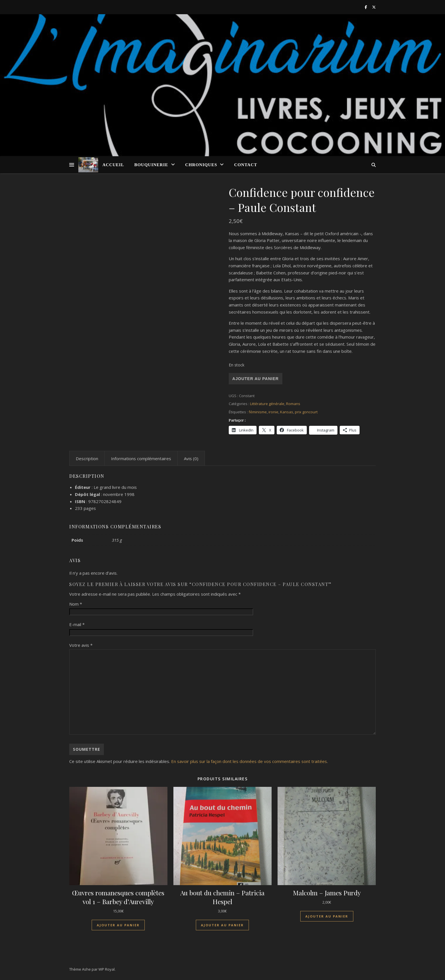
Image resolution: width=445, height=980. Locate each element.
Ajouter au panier (256, 379)
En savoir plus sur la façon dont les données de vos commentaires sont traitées (249, 761)
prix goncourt (306, 412)
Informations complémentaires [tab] (141, 458)
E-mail (77, 624)
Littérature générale (267, 404)
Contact (246, 165)
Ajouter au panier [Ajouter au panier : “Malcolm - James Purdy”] (327, 916)
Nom (76, 604)
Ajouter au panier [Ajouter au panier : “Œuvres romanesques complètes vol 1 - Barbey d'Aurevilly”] (118, 925)
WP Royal (107, 969)
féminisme (258, 412)
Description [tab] (87, 458)
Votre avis (81, 645)
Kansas (287, 412)
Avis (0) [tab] (191, 458)
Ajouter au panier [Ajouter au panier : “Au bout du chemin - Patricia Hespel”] (222, 925)
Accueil (113, 165)
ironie (273, 412)
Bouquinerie (151, 165)
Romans (293, 404)
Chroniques (201, 165)
